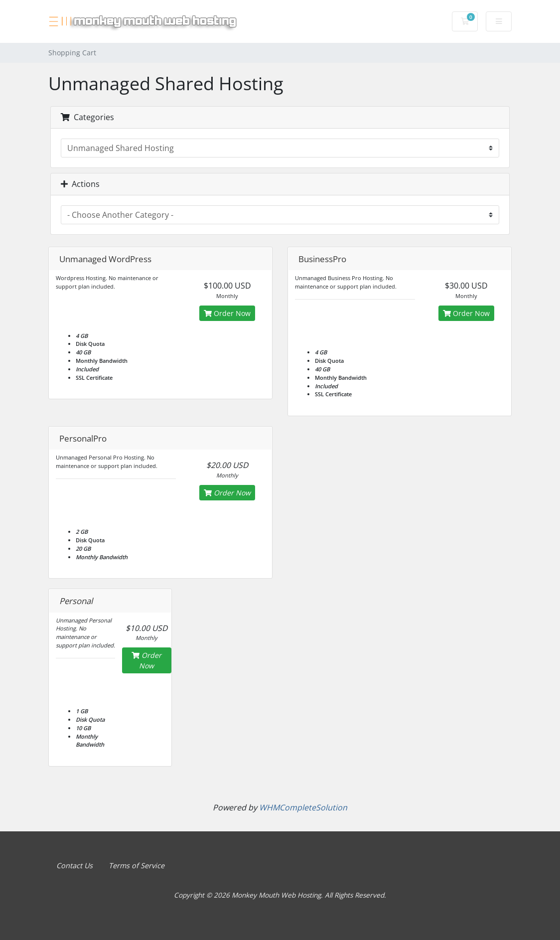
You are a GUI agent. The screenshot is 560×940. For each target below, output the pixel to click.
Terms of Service (137, 865)
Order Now (227, 313)
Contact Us (74, 865)
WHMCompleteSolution (303, 807)
